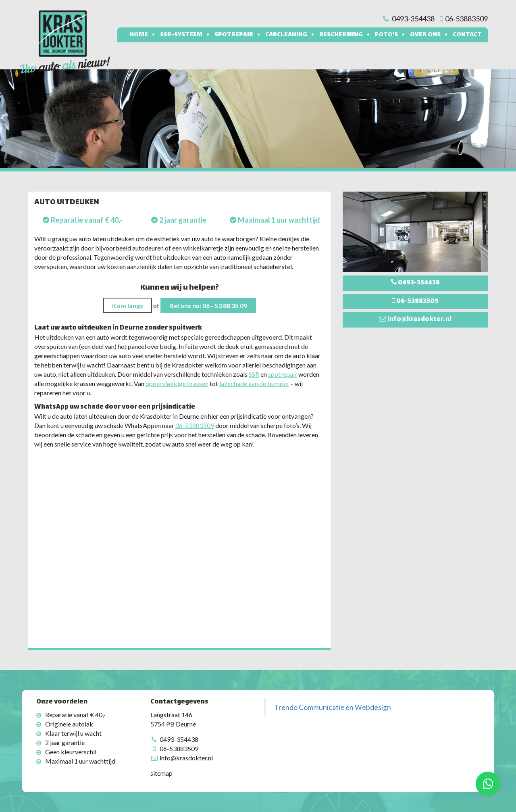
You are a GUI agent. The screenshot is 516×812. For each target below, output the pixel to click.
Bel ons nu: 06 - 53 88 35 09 (208, 306)
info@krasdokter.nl (186, 758)
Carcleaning (286, 35)
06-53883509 (195, 425)
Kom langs (128, 306)
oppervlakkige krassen (177, 383)
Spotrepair (234, 35)
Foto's (386, 35)
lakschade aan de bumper (254, 383)
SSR (254, 374)
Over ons (425, 35)
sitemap (161, 773)
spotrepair (283, 374)
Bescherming (341, 35)
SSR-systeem (181, 35)
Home (139, 35)
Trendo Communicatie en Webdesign (333, 707)
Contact (467, 35)
